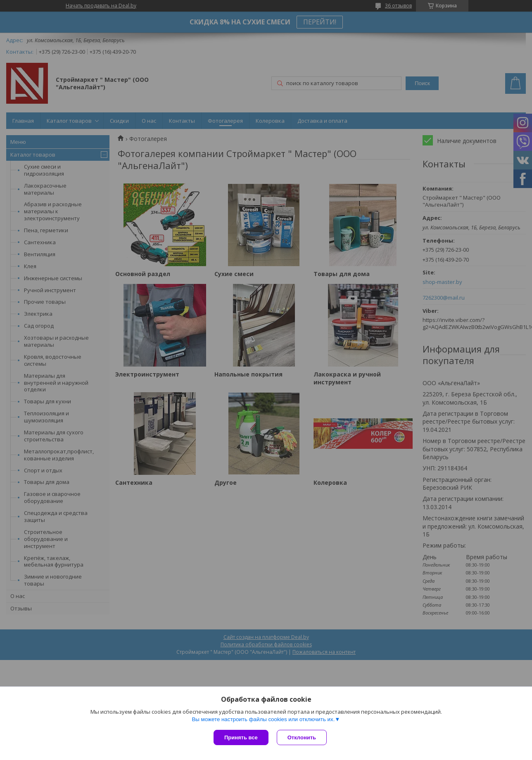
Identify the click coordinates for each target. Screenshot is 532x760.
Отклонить (302, 737)
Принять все (241, 737)
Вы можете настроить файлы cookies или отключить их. (263, 719)
